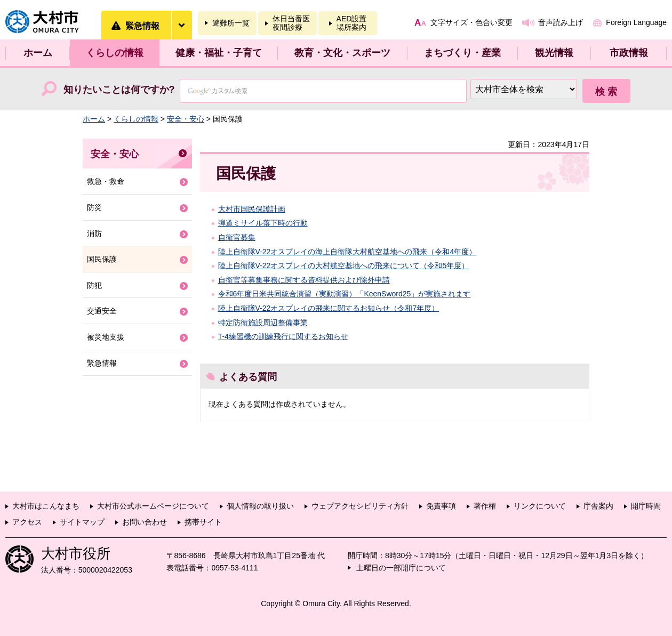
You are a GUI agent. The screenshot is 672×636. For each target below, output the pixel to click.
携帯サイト (203, 522)
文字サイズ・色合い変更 (471, 22)
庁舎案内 (598, 506)
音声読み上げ (561, 22)
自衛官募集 (237, 237)
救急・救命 (106, 181)
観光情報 (554, 53)
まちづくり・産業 (462, 53)
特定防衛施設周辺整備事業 (263, 323)
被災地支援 (106, 337)
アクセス (27, 522)
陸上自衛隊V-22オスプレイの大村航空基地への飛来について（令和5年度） (344, 265)
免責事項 (441, 506)
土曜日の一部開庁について (401, 568)
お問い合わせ (145, 522)
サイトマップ (82, 522)
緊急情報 (102, 363)
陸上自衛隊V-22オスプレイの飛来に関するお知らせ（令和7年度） (329, 308)
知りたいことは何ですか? (119, 90)
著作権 (485, 506)
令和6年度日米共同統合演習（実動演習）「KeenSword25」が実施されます (345, 294)
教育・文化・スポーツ (342, 53)
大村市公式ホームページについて (153, 506)
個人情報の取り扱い (260, 506)
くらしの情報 (115, 53)
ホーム (38, 53)
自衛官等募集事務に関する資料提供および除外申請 (304, 280)
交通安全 (102, 311)
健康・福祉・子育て (219, 53)
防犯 (94, 285)
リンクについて (540, 506)
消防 (94, 234)
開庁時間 (646, 506)
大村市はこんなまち (46, 506)
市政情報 (629, 53)
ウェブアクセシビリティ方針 (360, 506)
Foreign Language (636, 22)
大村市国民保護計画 (252, 209)
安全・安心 (186, 119)
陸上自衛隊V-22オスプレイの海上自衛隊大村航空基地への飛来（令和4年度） (347, 252)
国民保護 (102, 259)
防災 (94, 207)
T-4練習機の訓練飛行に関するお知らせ (283, 336)
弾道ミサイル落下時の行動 (263, 223)
